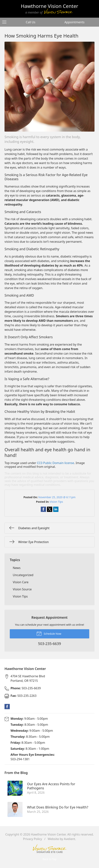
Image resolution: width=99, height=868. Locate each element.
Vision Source (22, 589)
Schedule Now (49, 633)
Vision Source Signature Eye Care (50, 849)
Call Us (31, 22)
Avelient (70, 839)
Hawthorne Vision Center (48, 834)
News (17, 568)
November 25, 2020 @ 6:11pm (57, 497)
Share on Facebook (43, 509)
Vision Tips (56, 502)
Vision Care (21, 582)
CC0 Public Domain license (56, 463)
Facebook (7, 707)
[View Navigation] (6, 22)
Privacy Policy (33, 839)
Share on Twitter (50, 509)
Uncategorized (23, 575)
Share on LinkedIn (56, 509)
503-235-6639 (26, 688)
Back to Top (50, 859)
